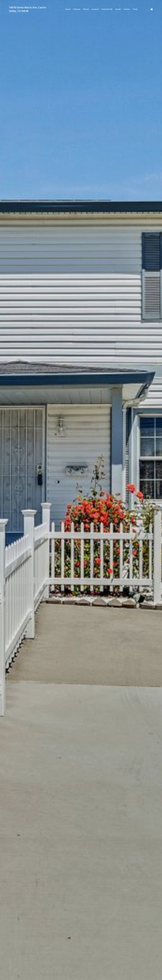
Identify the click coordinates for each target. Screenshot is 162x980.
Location (95, 9)
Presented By (107, 9)
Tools (135, 9)
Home (68, 9)
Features (77, 9)
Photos (86, 9)
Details (118, 9)
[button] (41, 976)
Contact (127, 9)
